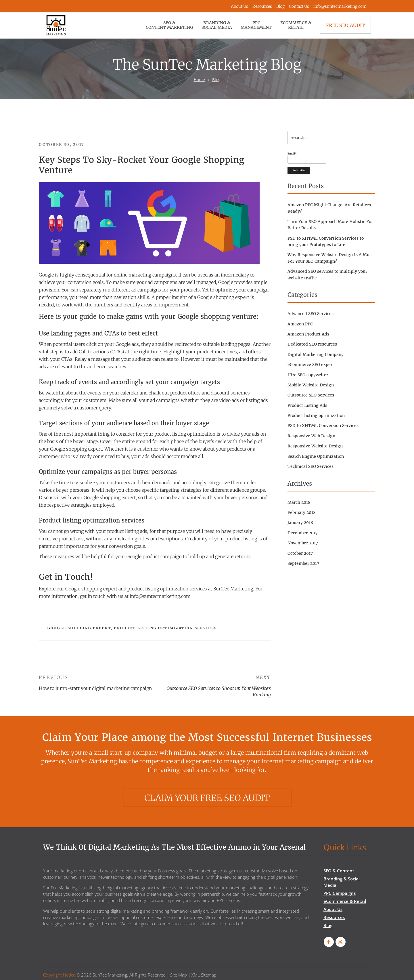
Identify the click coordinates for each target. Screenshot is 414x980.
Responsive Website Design (315, 446)
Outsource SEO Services (311, 395)
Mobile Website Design (311, 385)
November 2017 (303, 543)
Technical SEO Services (310, 466)
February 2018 (302, 512)
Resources (262, 6)
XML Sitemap (204, 975)
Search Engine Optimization (316, 456)
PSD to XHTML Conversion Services (323, 426)
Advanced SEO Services (310, 314)
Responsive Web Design (311, 436)
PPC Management (256, 25)
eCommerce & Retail (296, 25)
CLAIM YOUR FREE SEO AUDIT (207, 798)
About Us (239, 6)
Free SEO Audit (345, 25)
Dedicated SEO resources (312, 344)
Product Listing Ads (307, 405)
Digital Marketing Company (316, 354)
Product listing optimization (316, 415)
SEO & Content (339, 871)
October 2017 (300, 553)
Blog (280, 6)
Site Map (179, 975)
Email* (307, 158)
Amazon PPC (300, 324)
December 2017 (303, 533)
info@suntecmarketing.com (340, 6)
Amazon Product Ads (308, 334)
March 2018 (299, 502)
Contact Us (299, 6)
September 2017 (303, 563)
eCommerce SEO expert (311, 365)
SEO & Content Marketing (169, 25)
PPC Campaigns (340, 893)
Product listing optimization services (165, 628)
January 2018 (300, 523)
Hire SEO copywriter (308, 375)
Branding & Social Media (217, 25)
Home (199, 80)
